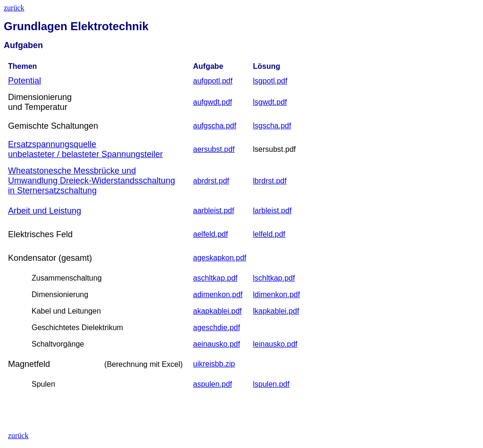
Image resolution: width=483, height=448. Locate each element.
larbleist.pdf (272, 211)
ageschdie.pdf (217, 328)
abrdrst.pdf (211, 181)
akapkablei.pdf (217, 311)
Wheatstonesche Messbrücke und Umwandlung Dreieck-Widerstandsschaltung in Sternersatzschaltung (92, 181)
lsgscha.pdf (272, 126)
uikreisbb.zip (214, 364)
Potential (25, 81)
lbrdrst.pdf (270, 181)
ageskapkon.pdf (220, 258)
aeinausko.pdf (217, 344)
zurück (14, 8)
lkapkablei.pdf (276, 311)
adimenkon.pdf (218, 295)
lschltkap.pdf (274, 278)
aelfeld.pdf (210, 234)
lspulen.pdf (271, 384)
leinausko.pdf (275, 344)
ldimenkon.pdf (276, 295)
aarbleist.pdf (213, 211)
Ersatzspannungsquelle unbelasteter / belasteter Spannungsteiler (85, 149)
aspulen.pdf (212, 384)
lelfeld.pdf (269, 234)
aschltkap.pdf (215, 278)
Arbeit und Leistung (45, 211)
